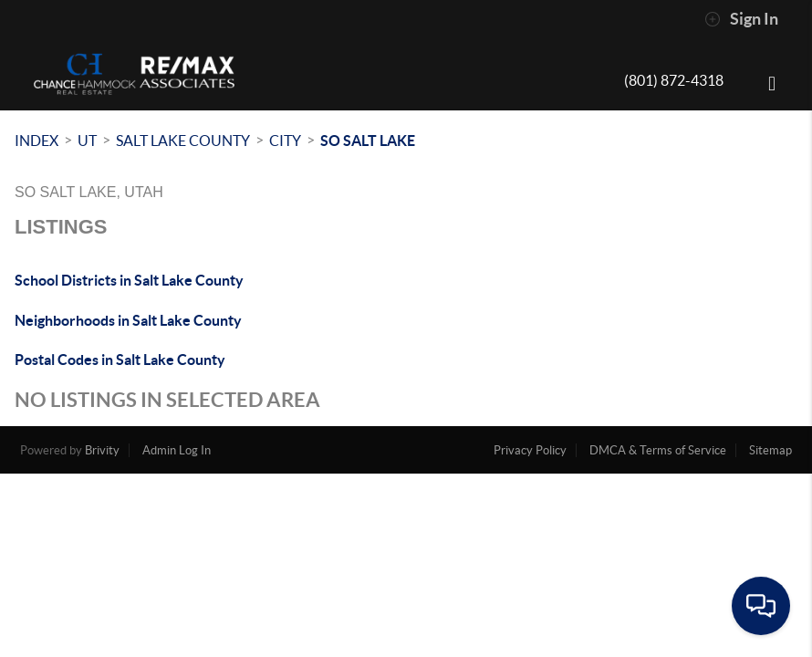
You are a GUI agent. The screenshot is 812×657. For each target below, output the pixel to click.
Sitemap (770, 450)
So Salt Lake (368, 141)
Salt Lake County (183, 141)
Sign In (741, 19)
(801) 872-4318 (674, 80)
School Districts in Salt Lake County (129, 280)
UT (87, 141)
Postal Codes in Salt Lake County (120, 360)
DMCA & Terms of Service (658, 450)
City (285, 141)
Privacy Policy (530, 450)
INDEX (36, 141)
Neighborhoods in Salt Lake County (128, 320)
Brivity (102, 450)
